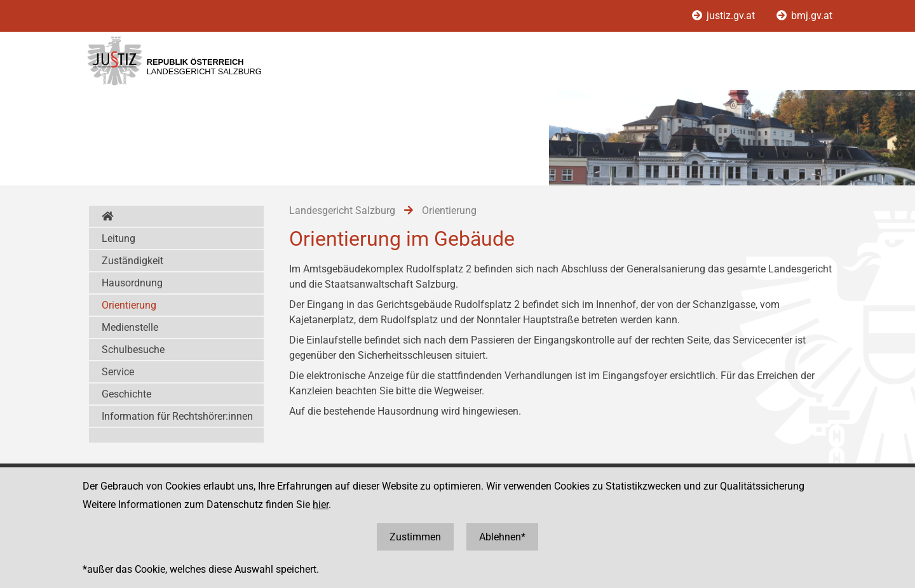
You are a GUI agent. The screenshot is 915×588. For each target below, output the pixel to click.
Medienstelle (130, 327)
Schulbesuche (133, 350)
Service (118, 372)
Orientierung (129, 305)
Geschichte (126, 394)
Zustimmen (415, 537)
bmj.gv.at (804, 16)
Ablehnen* (502, 537)
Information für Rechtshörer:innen (177, 416)
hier (321, 504)
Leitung (119, 238)
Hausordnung (132, 283)
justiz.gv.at (725, 16)
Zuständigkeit (132, 261)
